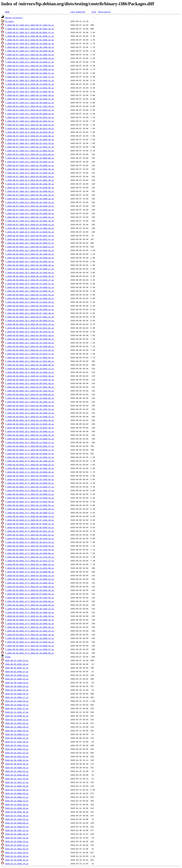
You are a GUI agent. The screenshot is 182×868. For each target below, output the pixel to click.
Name (7, 12)
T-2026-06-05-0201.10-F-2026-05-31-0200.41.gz (30, 250)
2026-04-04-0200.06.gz (17, 823)
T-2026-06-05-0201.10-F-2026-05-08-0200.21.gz (30, 309)
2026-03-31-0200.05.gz (17, 827)
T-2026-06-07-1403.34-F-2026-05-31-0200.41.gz (30, 43)
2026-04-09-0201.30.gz (17, 812)
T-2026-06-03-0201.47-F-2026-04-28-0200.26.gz (30, 546)
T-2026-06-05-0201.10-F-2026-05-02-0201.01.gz (30, 328)
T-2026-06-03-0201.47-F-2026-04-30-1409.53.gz (30, 539)
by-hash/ (10, 21)
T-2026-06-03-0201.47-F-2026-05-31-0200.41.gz (30, 457)
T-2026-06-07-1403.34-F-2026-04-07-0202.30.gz (30, 180)
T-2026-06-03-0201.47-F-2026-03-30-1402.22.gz (30, 609)
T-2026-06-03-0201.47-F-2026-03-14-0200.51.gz (30, 646)
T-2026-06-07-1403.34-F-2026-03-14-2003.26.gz (30, 228)
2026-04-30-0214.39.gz (17, 764)
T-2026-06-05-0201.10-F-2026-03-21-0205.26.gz (30, 424)
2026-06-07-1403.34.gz (17, 660)
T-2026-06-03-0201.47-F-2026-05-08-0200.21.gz (30, 516)
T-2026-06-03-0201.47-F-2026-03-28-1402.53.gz (30, 616)
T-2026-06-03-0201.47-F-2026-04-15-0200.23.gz (30, 579)
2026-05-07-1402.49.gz (17, 742)
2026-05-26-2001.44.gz (17, 690)
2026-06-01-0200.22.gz (17, 675)
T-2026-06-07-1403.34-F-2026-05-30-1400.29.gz (30, 47)
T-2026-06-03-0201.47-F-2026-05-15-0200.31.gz (30, 498)
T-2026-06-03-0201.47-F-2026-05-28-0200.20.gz (30, 465)
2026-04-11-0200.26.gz (17, 808)
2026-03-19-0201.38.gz (17, 856)
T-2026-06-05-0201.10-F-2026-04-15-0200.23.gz (30, 372)
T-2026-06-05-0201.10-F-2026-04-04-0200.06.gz (30, 394)
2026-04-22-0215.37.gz (17, 782)
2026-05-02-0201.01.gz (17, 756)
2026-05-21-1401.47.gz (17, 712)
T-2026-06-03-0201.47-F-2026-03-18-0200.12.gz (30, 638)
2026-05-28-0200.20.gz (17, 686)
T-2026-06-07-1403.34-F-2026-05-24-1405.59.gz (30, 66)
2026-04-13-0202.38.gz (17, 804)
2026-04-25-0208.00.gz (17, 775)
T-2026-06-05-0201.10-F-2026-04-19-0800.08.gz (30, 365)
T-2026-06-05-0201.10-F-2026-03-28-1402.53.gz (30, 409)
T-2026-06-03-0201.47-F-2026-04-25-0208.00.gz (30, 553)
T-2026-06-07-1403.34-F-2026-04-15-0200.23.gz (30, 165)
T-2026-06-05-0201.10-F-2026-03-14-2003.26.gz (30, 435)
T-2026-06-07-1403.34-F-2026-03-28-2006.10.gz (30, 199)
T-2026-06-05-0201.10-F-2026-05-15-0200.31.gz (30, 291)
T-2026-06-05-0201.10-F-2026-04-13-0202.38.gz (30, 376)
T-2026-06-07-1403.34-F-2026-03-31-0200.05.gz (30, 191)
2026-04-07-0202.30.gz (17, 816)
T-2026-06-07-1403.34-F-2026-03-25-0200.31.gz (30, 210)
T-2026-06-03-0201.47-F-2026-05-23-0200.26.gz (30, 483)
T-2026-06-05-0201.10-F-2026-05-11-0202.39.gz (30, 302)
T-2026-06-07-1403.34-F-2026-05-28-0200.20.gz (30, 51)
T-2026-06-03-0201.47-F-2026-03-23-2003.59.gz (30, 627)
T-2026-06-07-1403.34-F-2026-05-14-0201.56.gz (30, 88)
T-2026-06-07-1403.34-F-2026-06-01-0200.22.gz (30, 40)
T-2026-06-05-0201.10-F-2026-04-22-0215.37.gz (30, 354)
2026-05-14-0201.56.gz (17, 723)
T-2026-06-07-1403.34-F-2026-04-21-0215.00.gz (30, 154)
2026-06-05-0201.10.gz (17, 664)
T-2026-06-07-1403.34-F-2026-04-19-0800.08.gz (30, 158)
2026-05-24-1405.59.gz (17, 701)
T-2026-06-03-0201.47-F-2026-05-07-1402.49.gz (30, 520)
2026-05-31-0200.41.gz (17, 679)
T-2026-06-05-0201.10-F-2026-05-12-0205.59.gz (30, 298)
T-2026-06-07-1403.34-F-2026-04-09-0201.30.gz (30, 176)
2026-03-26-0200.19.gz (17, 841)
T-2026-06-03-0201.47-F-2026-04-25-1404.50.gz (30, 550)
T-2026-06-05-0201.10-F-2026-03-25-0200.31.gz (30, 417)
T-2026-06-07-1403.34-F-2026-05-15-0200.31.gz (30, 84)
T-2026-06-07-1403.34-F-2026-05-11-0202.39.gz (30, 95)
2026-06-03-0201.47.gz (17, 668)
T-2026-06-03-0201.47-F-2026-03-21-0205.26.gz (30, 631)
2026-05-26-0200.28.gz (17, 694)
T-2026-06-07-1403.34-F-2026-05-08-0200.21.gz (30, 103)
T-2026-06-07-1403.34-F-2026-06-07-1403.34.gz (30, 25)
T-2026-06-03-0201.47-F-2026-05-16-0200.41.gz (30, 494)
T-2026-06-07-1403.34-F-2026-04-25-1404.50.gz (30, 136)
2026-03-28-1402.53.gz (17, 838)
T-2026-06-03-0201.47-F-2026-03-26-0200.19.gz (30, 620)
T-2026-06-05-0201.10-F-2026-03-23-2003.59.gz (30, 420)
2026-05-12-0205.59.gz (17, 727)
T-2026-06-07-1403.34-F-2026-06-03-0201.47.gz (30, 32)
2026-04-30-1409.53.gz (17, 760)
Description (104, 12)
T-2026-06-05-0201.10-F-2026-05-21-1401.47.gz (30, 284)
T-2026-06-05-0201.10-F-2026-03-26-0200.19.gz (30, 413)
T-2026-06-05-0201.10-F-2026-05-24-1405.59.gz (30, 273)
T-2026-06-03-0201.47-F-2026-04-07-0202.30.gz (30, 594)
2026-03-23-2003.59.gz (17, 849)
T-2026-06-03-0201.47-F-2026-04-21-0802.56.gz (30, 564)
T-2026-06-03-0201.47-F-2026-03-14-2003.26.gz (30, 642)
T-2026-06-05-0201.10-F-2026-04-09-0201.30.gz (30, 383)
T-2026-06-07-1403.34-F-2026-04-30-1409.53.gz (30, 125)
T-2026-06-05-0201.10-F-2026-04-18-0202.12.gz (30, 369)
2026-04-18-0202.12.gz (17, 797)
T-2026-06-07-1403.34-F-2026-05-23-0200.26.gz (30, 69)
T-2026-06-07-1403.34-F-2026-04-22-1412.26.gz (30, 143)
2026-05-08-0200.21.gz (17, 738)
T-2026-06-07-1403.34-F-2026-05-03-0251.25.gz (30, 117)
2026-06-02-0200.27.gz (17, 671)
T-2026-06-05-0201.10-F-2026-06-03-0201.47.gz (30, 239)
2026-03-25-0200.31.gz (17, 845)
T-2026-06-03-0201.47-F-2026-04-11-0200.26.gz (30, 587)
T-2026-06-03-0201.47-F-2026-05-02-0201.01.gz (30, 535)
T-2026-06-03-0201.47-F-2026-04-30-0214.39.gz (30, 542)
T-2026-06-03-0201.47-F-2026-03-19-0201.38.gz (30, 635)
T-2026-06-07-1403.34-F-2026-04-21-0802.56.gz (30, 151)
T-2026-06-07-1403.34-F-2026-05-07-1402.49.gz (30, 106)
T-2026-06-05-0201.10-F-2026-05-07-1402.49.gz (30, 313)
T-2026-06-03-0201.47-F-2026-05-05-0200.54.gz (30, 527)
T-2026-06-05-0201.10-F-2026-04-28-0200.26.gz (30, 339)
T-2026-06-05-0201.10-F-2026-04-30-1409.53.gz (30, 332)
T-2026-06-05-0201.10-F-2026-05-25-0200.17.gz (30, 269)
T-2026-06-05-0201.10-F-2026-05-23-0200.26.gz (30, 276)
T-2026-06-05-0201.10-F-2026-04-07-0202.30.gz (30, 387)
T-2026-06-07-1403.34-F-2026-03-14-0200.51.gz (30, 232)
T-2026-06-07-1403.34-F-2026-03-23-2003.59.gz (30, 213)
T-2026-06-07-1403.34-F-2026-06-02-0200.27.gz (30, 36)
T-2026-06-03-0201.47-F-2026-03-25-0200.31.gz (30, 623)
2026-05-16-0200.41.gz (17, 716)
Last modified (78, 12)
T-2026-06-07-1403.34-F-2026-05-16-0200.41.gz (30, 80)
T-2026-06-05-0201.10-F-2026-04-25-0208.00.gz (30, 346)
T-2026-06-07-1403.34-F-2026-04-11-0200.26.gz (30, 173)
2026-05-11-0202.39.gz (17, 731)
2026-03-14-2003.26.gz (17, 864)
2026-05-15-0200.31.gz (17, 720)
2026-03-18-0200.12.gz (17, 860)
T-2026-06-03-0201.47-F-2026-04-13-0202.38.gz (30, 583)
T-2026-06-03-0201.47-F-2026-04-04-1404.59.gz (30, 598)
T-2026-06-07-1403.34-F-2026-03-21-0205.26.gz (30, 217)
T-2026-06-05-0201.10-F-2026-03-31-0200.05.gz (30, 398)
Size (94, 12)
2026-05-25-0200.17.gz (17, 697)
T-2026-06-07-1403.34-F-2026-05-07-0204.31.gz (30, 110)
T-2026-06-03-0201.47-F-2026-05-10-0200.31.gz (30, 513)
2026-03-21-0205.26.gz (17, 853)
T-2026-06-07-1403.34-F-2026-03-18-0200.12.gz (30, 224)
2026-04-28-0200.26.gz (17, 768)
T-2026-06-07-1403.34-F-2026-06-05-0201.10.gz (30, 29)
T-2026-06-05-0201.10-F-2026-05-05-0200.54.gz (30, 321)
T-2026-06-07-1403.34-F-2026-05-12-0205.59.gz (30, 92)
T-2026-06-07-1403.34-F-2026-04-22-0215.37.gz (30, 147)
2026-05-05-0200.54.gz (17, 749)
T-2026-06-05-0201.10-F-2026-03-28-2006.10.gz (30, 406)
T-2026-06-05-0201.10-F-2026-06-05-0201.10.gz (30, 236)
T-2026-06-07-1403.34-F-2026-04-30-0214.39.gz (30, 128)
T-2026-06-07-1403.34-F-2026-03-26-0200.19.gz (30, 206)
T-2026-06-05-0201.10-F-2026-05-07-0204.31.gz (30, 317)
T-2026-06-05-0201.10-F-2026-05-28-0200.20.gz (30, 258)
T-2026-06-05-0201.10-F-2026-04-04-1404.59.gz (30, 391)
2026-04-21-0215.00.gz (17, 790)
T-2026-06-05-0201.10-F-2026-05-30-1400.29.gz (30, 254)
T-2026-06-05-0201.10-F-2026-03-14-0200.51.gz (30, 439)
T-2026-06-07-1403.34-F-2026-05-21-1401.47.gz (30, 77)
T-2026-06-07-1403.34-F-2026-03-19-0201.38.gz (30, 221)
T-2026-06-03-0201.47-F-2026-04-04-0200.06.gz (30, 601)
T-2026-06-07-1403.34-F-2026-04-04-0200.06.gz (30, 188)
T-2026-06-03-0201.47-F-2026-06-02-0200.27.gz (30, 450)
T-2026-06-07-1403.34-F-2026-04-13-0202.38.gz (30, 169)
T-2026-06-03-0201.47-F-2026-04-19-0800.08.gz (30, 572)
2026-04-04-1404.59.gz (17, 819)
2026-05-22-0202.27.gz (17, 708)
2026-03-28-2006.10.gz (17, 834)
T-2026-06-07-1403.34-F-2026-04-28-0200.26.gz (30, 132)
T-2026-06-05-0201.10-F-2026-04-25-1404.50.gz (30, 343)
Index (8, 657)
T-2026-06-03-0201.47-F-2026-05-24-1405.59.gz (30, 479)
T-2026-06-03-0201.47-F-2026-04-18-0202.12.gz (30, 575)
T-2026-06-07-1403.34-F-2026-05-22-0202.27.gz (30, 73)
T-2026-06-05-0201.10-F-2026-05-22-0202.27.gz (30, 280)
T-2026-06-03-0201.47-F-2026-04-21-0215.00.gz (30, 568)
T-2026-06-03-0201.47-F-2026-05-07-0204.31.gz (30, 524)
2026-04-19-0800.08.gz (17, 793)
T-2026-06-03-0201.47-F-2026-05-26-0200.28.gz (30, 472)
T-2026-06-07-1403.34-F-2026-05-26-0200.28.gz (30, 58)
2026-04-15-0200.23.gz (17, 801)
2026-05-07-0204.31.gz (17, 745)
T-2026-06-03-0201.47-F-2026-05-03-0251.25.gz (30, 531)
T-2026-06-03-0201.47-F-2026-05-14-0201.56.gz (30, 502)
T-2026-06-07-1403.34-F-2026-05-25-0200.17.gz (30, 62)
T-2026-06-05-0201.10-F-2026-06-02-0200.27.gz (30, 243)
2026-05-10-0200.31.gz (17, 734)
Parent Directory (14, 18)
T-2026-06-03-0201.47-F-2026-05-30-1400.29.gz (30, 461)
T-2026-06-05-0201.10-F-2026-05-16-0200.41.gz (30, 287)
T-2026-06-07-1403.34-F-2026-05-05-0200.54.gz (30, 114)
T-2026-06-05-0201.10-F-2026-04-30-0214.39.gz (30, 335)
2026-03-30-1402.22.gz (17, 830)
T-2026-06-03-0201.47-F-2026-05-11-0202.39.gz (30, 509)
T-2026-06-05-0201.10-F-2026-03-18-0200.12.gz (30, 431)
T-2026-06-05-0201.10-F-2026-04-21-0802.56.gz (30, 357)
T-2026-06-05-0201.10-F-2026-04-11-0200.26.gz (30, 380)
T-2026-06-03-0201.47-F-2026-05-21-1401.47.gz (30, 490)
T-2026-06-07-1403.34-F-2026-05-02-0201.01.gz (30, 121)
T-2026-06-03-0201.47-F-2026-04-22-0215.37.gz (30, 561)
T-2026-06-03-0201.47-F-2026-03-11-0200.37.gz (30, 649)
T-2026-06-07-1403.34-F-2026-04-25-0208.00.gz (30, 140)
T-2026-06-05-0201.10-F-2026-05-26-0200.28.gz (30, 265)
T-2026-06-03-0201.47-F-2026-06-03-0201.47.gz (30, 446)
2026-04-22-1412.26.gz (17, 779)
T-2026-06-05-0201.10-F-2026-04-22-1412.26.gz (30, 350)
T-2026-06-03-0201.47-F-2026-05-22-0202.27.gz (30, 487)
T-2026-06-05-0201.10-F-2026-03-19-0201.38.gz (30, 428)
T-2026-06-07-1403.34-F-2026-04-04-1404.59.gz (30, 184)
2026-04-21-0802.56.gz (17, 786)
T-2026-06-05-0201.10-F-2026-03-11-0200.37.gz (30, 442)
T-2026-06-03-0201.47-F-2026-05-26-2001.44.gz (30, 468)
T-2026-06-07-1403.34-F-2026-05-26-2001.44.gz (30, 55)
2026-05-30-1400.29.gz (17, 683)
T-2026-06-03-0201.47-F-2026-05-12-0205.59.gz (30, 505)
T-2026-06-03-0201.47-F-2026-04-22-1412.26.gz (30, 557)
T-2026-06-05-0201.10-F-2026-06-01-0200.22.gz (30, 247)
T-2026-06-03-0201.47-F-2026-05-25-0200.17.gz (30, 476)
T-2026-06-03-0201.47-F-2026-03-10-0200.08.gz (30, 653)
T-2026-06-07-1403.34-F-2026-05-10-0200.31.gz (30, 99)
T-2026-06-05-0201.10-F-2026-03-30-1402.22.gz (30, 402)
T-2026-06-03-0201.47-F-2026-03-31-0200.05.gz (30, 605)
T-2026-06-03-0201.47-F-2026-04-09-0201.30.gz (30, 590)
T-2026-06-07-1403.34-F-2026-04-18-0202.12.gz (30, 162)
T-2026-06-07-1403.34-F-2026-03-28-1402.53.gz (30, 202)
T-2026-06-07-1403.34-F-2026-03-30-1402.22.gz (30, 195)
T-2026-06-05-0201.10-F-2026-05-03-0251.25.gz (30, 324)
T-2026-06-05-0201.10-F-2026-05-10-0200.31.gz (30, 306)
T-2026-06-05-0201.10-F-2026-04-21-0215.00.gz (30, 361)
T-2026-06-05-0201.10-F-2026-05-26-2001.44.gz (30, 261)
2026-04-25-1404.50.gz (17, 771)
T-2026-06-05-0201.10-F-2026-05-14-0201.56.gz (30, 295)
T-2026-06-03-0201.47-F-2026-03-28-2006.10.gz (30, 612)
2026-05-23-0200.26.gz (17, 705)
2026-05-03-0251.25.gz (17, 753)
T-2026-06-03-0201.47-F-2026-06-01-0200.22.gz (30, 454)
